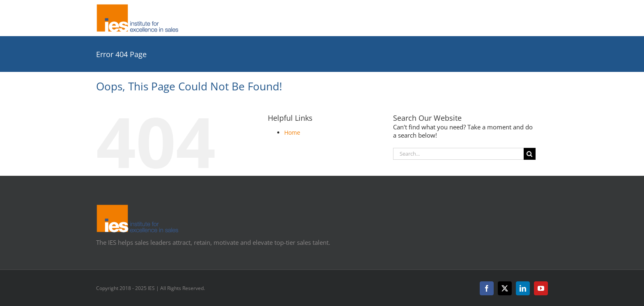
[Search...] (458, 154)
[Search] (530, 154)
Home (292, 132)
